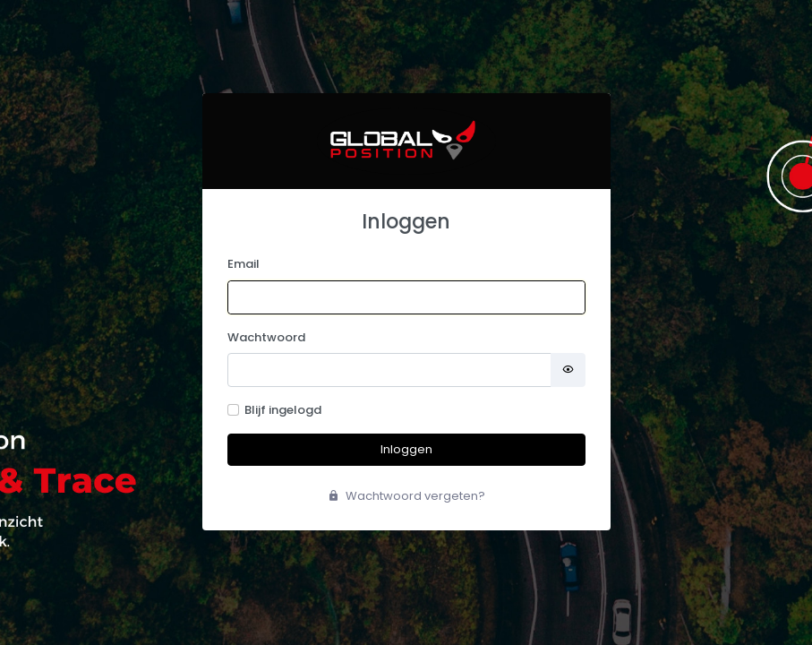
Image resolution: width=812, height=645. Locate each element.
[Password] (389, 370)
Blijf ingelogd (283, 410)
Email (244, 264)
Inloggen (406, 449)
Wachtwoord (266, 337)
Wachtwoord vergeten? (406, 496)
